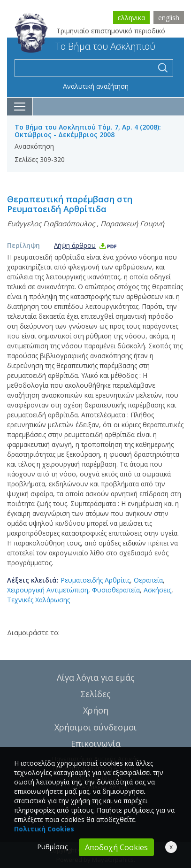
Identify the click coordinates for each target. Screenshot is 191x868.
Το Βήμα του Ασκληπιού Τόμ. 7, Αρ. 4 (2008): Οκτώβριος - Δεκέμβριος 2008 (88, 131)
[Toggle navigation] (20, 107)
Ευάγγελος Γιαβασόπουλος (51, 223)
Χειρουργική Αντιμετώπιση (48, 590)
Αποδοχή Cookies (116, 847)
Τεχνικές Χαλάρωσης (38, 600)
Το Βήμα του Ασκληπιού (85, 46)
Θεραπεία (148, 580)
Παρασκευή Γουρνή (132, 223)
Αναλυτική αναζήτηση (96, 86)
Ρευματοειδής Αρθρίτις (95, 580)
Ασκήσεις (157, 590)
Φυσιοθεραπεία (116, 590)
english (169, 18)
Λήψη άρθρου (86, 245)
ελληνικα (131, 18)
